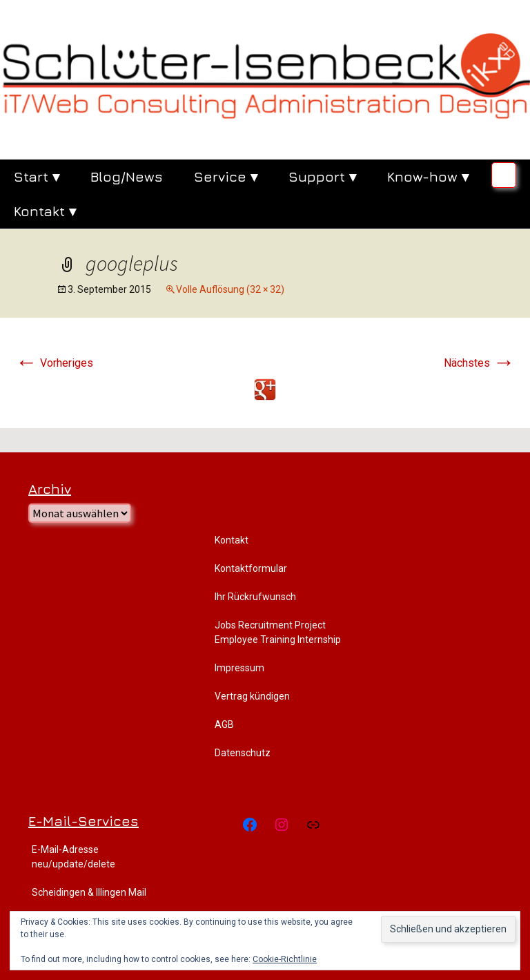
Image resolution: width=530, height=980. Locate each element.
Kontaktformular (251, 568)
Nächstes (479, 363)
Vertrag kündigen (252, 696)
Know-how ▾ (428, 176)
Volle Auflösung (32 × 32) (230, 289)
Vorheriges (54, 363)
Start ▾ (37, 176)
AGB (224, 724)
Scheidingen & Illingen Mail (89, 892)
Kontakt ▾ (45, 211)
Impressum (239, 668)
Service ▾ (226, 176)
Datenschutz (243, 753)
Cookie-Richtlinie (285, 959)
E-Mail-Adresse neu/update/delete (73, 857)
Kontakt (232, 540)
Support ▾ (322, 176)
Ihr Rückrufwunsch (255, 597)
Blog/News (127, 176)
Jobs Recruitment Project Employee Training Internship (278, 632)
